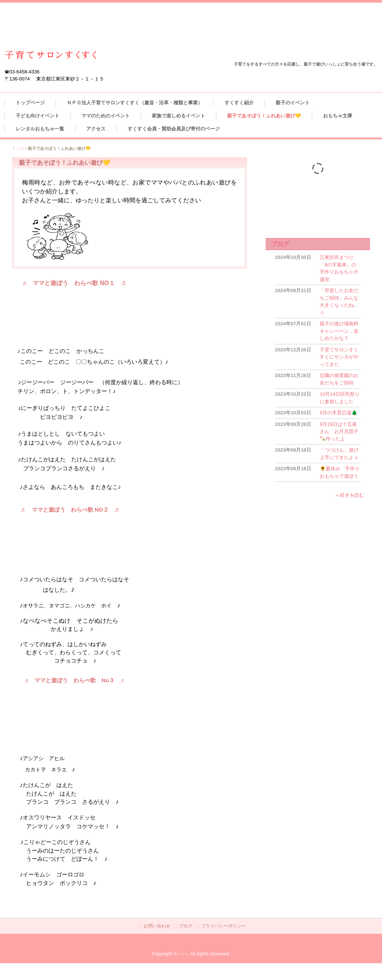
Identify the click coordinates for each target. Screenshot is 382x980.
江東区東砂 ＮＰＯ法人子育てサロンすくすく (51, 55)
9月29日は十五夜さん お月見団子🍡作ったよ (339, 431)
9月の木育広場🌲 (339, 413)
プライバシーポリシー (223, 926)
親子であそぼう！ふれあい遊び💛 (264, 116)
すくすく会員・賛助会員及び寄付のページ (174, 129)
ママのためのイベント (106, 116)
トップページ (30, 103)
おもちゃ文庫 (340, 116)
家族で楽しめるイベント (179, 116)
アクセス (96, 129)
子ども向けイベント (37, 116)
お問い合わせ (157, 926)
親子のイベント (293, 103)
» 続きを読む (350, 495)
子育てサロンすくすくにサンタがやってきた (339, 357)
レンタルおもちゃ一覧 (40, 129)
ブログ (280, 244)
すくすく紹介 (239, 103)
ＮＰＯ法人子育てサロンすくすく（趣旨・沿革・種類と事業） (135, 103)
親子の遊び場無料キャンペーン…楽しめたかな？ (339, 331)
